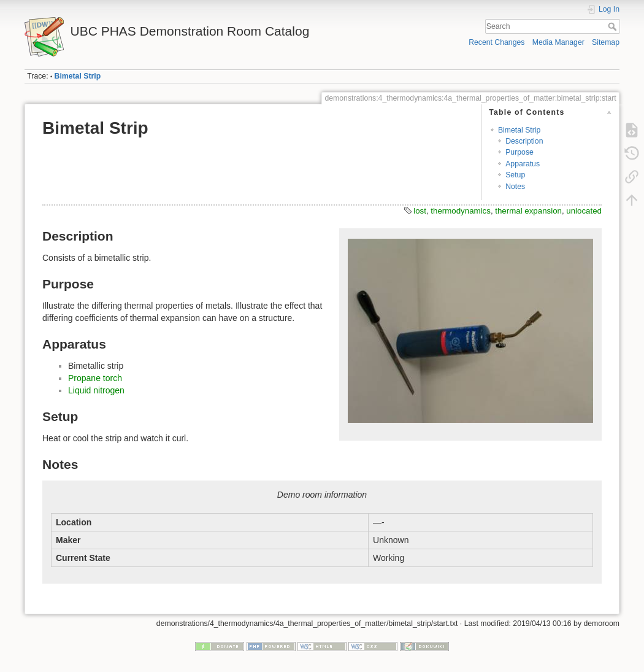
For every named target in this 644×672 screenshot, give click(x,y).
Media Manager (558, 42)
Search (614, 26)
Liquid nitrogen (96, 390)
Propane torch (95, 378)
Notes (515, 187)
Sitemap (606, 42)
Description (524, 141)
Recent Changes (496, 42)
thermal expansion (528, 211)
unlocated (584, 211)
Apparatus (523, 164)
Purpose (519, 152)
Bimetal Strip (78, 76)
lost (420, 211)
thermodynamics (461, 211)
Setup (515, 175)
